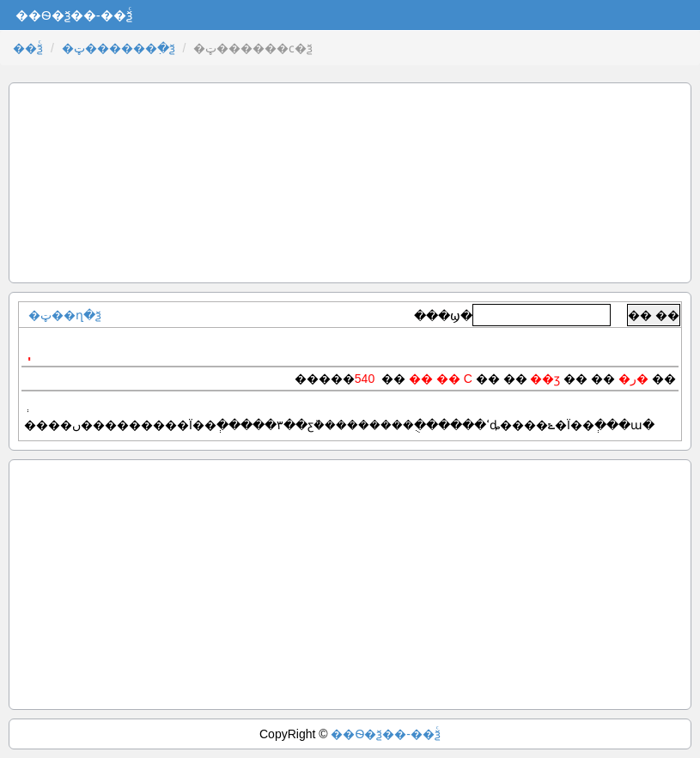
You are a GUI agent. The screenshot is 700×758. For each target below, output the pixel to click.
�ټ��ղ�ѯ (65, 315)
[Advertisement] (350, 183)
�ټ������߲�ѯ (119, 48)
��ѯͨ (28, 48)
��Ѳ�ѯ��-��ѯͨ (386, 734)
